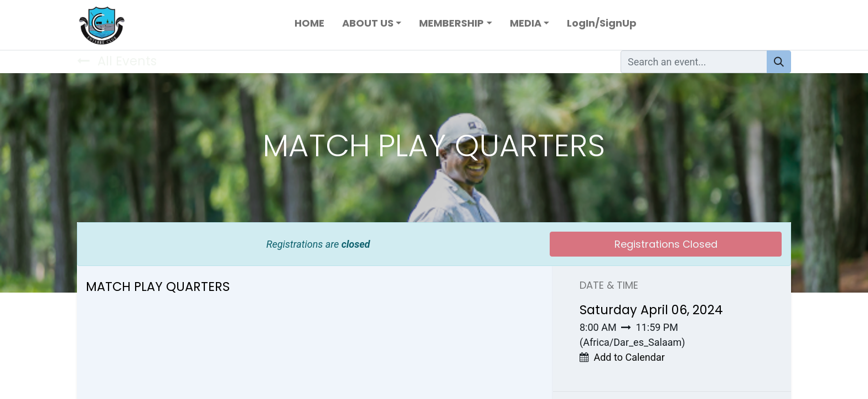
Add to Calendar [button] (629, 357)
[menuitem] (309, 25)
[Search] (779, 62)
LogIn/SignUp (602, 23)
